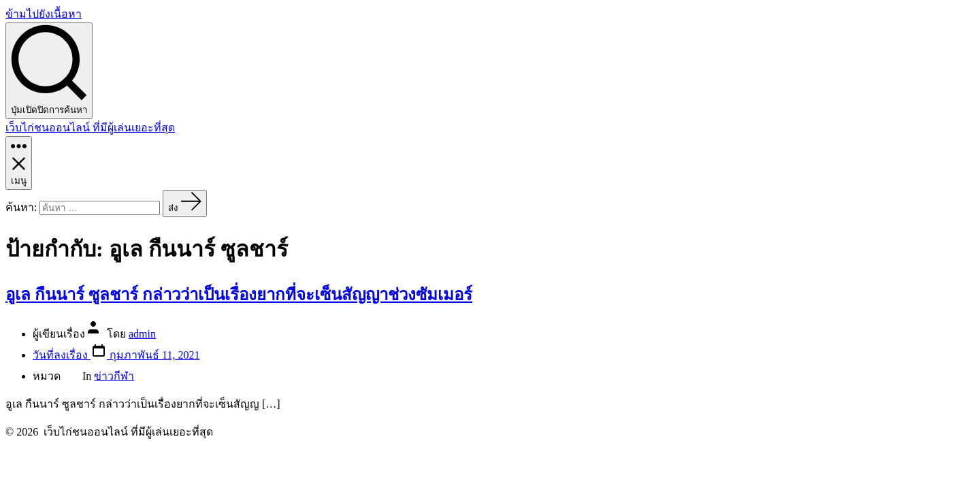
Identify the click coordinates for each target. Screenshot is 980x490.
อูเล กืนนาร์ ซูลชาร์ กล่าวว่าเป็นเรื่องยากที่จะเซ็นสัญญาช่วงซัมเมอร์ (239, 295)
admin (142, 334)
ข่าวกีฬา (114, 376)
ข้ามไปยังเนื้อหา (44, 14)
